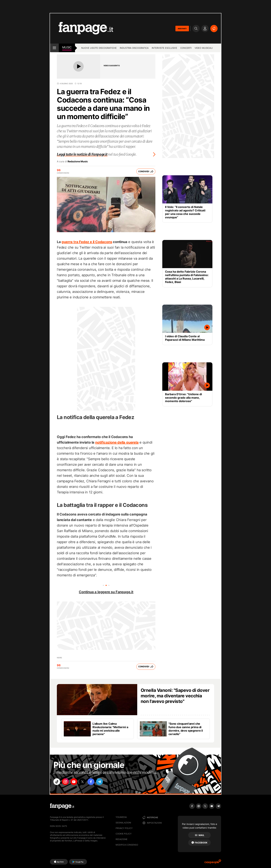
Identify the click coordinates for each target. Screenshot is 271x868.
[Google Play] (78, 862)
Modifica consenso (127, 845)
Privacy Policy (124, 828)
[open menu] (54, 48)
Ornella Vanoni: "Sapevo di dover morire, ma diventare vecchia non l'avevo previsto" (175, 696)
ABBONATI (182, 29)
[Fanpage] (62, 806)
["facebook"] (96, 782)
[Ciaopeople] (213, 863)
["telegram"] (106, 782)
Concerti (186, 48)
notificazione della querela (117, 442)
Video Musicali (204, 48)
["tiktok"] (57, 782)
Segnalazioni (123, 823)
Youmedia (121, 817)
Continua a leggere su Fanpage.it (106, 592)
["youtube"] (77, 782)
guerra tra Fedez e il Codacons (87, 242)
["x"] (86, 782)
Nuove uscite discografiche (99, 48)
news (59, 658)
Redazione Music (78, 161)
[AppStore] (59, 862)
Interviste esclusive (164, 48)
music (67, 47)
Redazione (122, 839)
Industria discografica (134, 48)
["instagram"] (67, 782)
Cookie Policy (124, 834)
